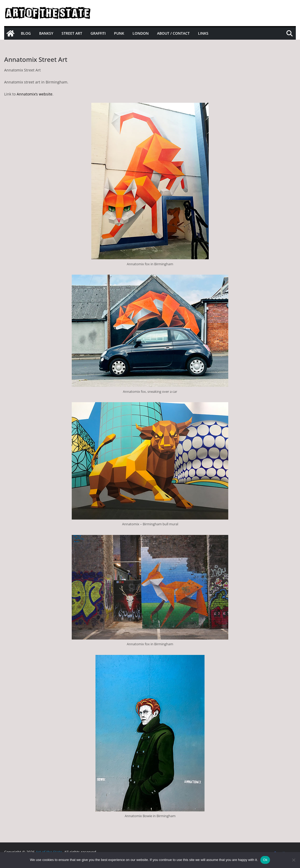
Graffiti (98, 33)
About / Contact (173, 33)
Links (203, 33)
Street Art (72, 33)
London (141, 33)
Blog (26, 33)
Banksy (46, 33)
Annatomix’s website (35, 94)
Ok (265, 860)
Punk (119, 33)
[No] (293, 860)
